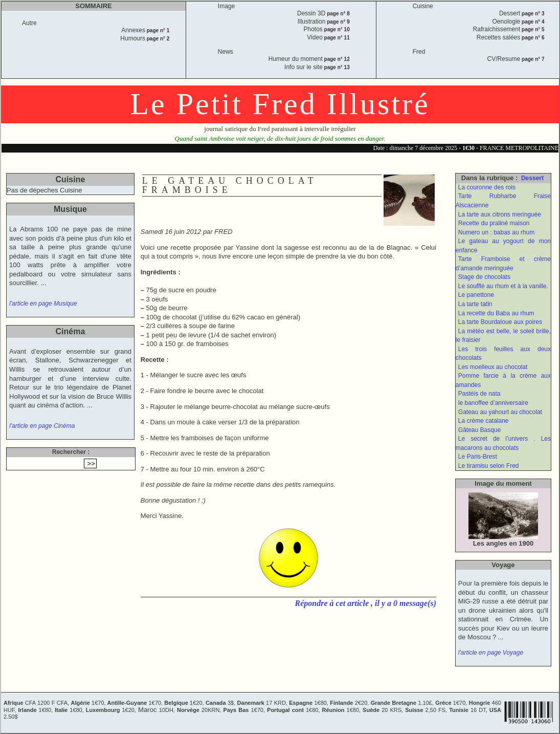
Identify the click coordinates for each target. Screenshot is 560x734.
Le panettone (476, 295)
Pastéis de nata (479, 394)
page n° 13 (336, 67)
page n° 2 (157, 39)
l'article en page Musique (43, 304)
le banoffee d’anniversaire (493, 403)
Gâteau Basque (479, 430)
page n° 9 (337, 22)
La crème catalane (484, 421)
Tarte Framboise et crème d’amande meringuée (503, 264)
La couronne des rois (487, 187)
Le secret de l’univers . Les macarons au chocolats (503, 443)
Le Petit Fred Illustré (280, 104)
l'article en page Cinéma (42, 426)
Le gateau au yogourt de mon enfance (503, 246)
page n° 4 (532, 22)
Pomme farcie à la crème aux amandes (503, 380)
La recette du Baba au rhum (496, 313)
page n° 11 (336, 38)
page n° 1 (157, 30)
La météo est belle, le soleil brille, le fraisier (503, 336)
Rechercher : (71, 452)
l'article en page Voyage (491, 653)
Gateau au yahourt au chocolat (500, 412)
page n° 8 (337, 14)
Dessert (532, 178)
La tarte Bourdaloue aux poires (500, 322)
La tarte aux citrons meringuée (500, 214)
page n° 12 (336, 59)
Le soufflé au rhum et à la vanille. (503, 286)
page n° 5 (532, 29)
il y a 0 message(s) (406, 603)
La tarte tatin (475, 304)
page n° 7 (532, 59)
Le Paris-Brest (478, 457)
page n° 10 (336, 29)
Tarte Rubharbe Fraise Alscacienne (503, 201)
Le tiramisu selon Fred (489, 466)
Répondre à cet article (333, 603)
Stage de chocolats (484, 277)
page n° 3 (532, 14)
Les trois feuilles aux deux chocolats (503, 354)
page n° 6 (532, 38)
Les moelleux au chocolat (493, 367)
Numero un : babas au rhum (496, 232)
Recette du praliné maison (494, 223)
